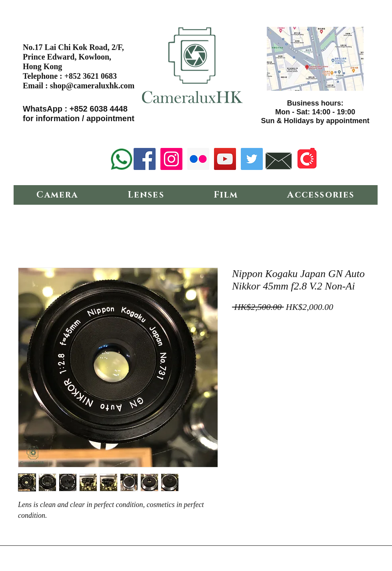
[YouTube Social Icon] (225, 159)
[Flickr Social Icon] (198, 159)
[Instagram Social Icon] (171, 159)
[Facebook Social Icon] (145, 159)
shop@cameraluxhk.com (92, 86)
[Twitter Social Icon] (252, 159)
